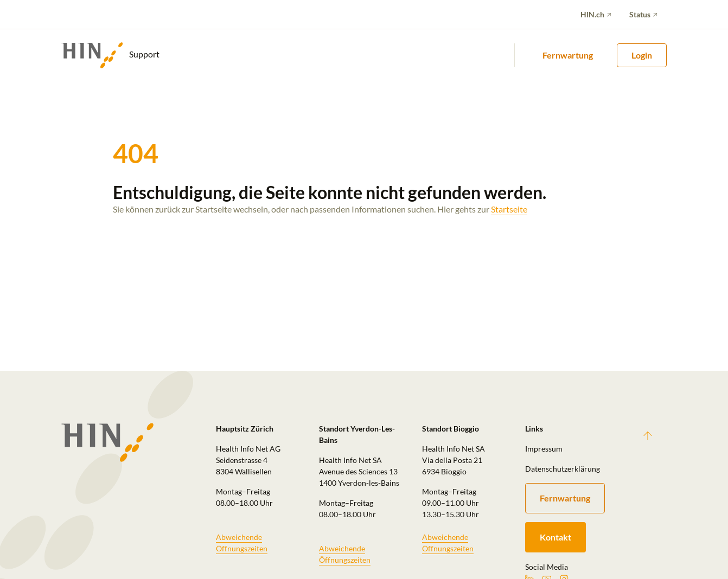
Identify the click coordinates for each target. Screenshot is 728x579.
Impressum (544, 449)
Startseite (509, 209)
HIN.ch (592, 14)
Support (110, 55)
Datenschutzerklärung (563, 469)
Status (640, 14)
